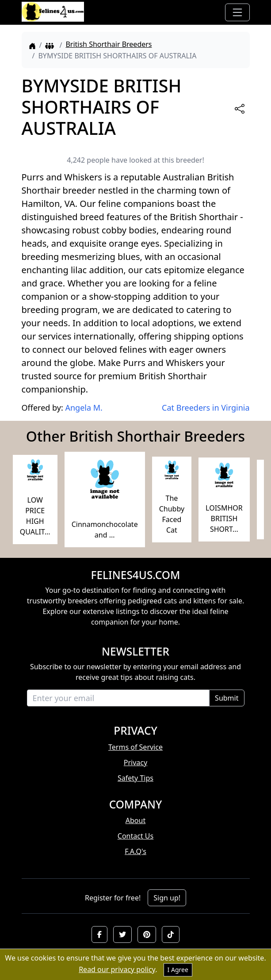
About (135, 820)
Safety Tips (135, 778)
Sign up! (167, 898)
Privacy (135, 763)
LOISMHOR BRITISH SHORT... (224, 519)
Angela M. (84, 408)
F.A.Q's (135, 851)
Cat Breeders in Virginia (206, 408)
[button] (99, 934)
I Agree (178, 970)
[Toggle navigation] (237, 12)
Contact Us (135, 836)
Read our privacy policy (117, 969)
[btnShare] (240, 109)
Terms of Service (135, 747)
